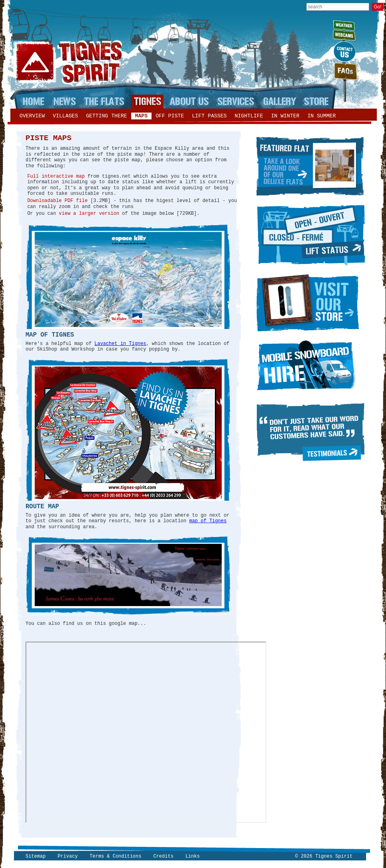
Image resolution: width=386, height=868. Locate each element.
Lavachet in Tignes (120, 344)
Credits (163, 856)
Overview (32, 116)
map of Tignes (208, 521)
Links (193, 856)
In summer (322, 116)
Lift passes (209, 116)
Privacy (67, 856)
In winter (285, 116)
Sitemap (35, 856)
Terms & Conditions (116, 856)
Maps (142, 116)
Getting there (107, 116)
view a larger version (89, 214)
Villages (65, 116)
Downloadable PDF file (57, 201)
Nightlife (249, 116)
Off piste (170, 116)
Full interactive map (56, 176)
